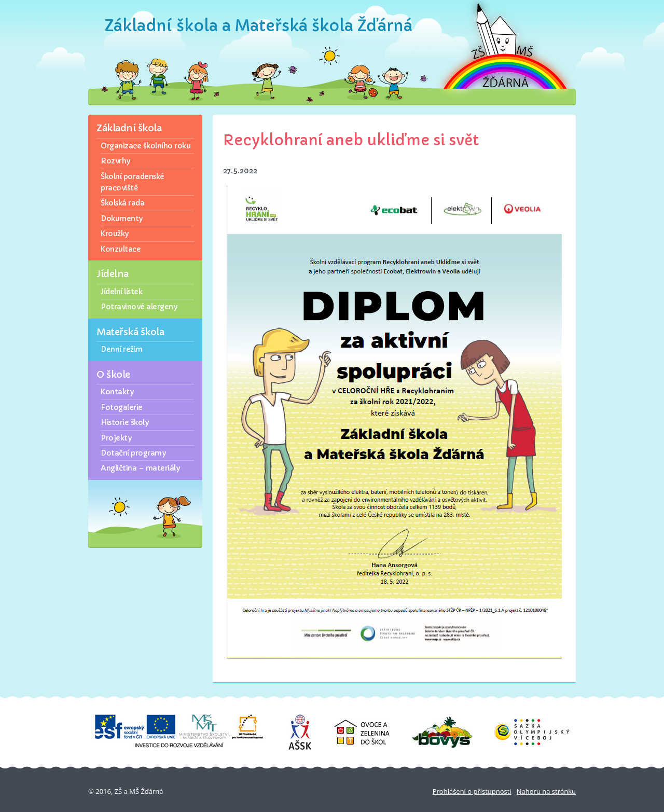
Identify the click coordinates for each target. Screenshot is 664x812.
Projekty (116, 438)
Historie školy (125, 422)
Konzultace (121, 249)
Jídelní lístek (121, 292)
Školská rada (122, 203)
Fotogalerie (122, 407)
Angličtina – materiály (140, 468)
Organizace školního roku (146, 146)
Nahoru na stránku (546, 791)
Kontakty (117, 392)
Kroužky (115, 233)
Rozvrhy (115, 161)
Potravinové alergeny (139, 307)
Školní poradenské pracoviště (133, 182)
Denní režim (122, 349)
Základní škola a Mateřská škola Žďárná (259, 26)
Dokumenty (122, 218)
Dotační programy (133, 453)
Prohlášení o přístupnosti (472, 791)
